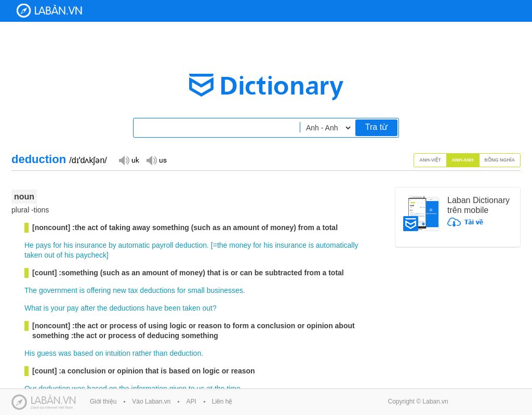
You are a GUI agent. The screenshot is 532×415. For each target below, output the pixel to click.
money (240, 245)
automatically (337, 245)
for (57, 245)
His (30, 353)
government (58, 290)
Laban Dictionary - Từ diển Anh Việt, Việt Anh (49, 11)
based (83, 353)
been (172, 308)
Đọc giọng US (156, 160)
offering (99, 290)
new (119, 290)
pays (44, 245)
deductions (157, 290)
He (29, 245)
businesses (225, 290)
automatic (134, 245)
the (222, 245)
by (112, 245)
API (191, 401)
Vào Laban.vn (151, 401)
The (31, 290)
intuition (118, 353)
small (196, 290)
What (33, 308)
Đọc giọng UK (129, 160)
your (58, 308)
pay (73, 308)
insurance (91, 245)
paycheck (91, 255)
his (69, 245)
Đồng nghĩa (500, 160)
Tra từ (376, 127)
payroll (162, 245)
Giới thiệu (103, 401)
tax (133, 290)
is (311, 245)
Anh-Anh (463, 160)
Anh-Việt (430, 160)
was (65, 353)
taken (33, 255)
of (60, 255)
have (154, 308)
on (99, 353)
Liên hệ (222, 401)
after (88, 308)
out (49, 255)
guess (46, 353)
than (160, 353)
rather (142, 353)
